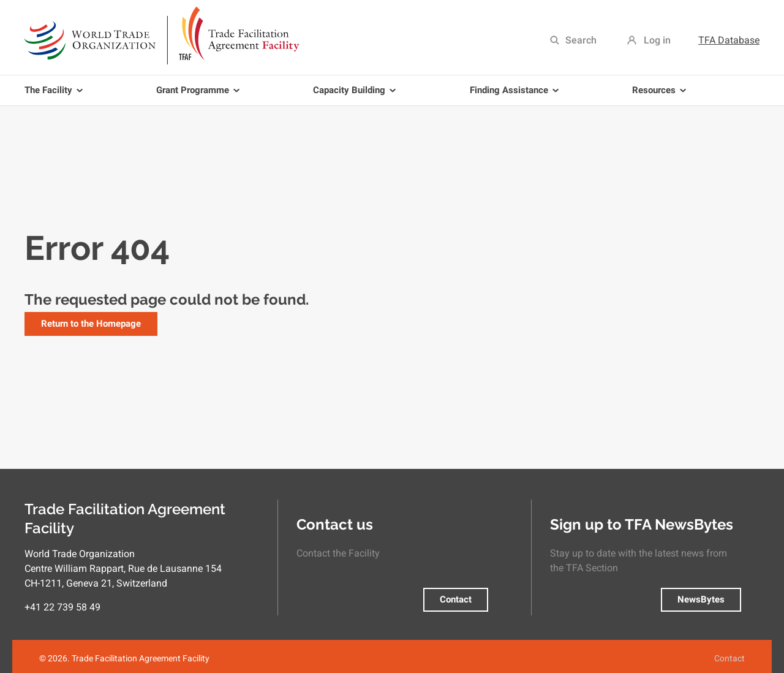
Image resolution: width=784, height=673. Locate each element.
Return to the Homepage (91, 324)
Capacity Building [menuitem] (356, 95)
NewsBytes (701, 599)
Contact (456, 599)
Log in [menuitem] (657, 40)
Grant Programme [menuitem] (200, 95)
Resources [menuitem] (661, 95)
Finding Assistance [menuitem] (516, 95)
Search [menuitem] (581, 40)
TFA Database (729, 40)
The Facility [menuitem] (56, 95)
